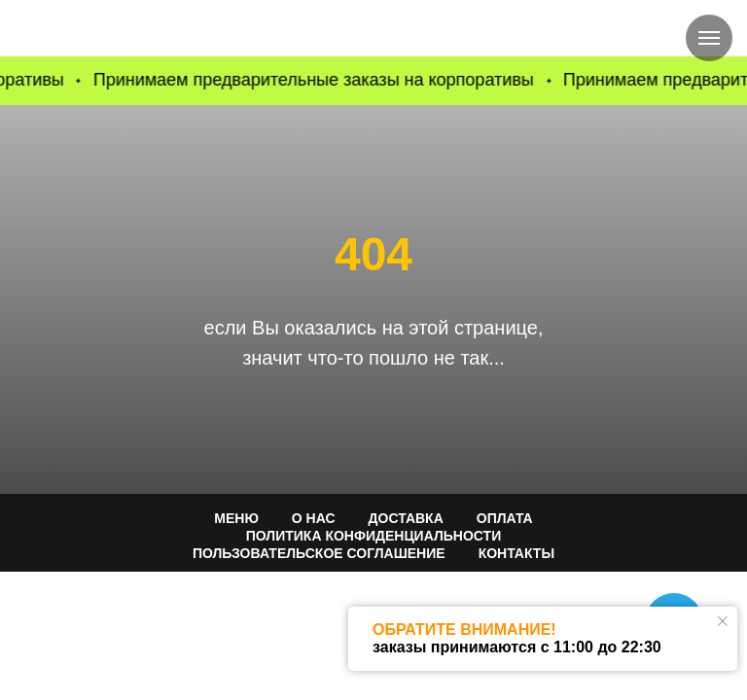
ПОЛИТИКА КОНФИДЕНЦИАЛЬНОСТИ (373, 536)
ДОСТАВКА (406, 518)
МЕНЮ (236, 518)
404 (373, 254)
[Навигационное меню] (709, 38)
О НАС (314, 518)
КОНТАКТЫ (516, 553)
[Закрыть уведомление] (723, 621)
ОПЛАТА (505, 518)
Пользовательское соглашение (319, 553)
